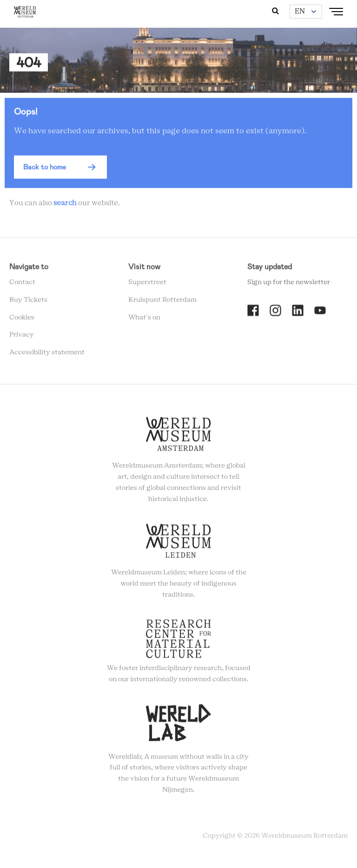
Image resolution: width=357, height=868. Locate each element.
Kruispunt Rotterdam (162, 302)
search (65, 205)
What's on (144, 319)
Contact (22, 284)
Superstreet (147, 284)
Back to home (45, 169)
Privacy (22, 337)
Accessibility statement (47, 354)
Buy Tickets (28, 302)
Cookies (22, 319)
